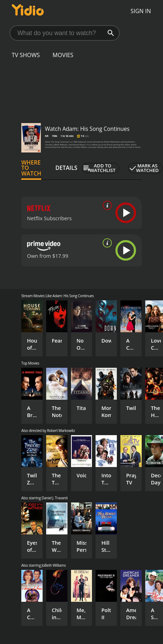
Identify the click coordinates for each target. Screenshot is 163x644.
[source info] (106, 205)
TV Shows (26, 55)
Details (66, 168)
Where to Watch (31, 168)
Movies (63, 55)
